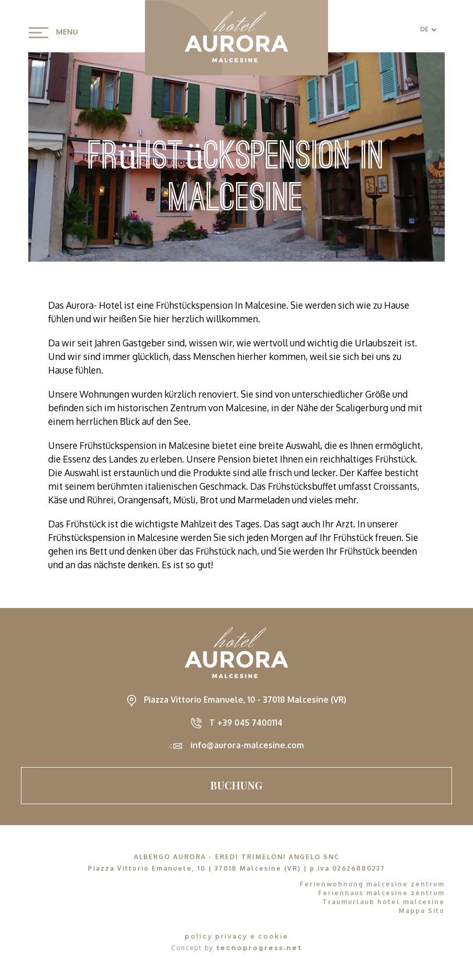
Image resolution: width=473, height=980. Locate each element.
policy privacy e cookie (236, 936)
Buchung (236, 785)
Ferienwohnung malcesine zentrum (372, 884)
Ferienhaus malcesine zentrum (381, 893)
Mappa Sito (422, 911)
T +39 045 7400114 (246, 723)
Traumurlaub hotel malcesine (384, 902)
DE (429, 29)
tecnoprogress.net (259, 948)
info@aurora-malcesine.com (247, 745)
